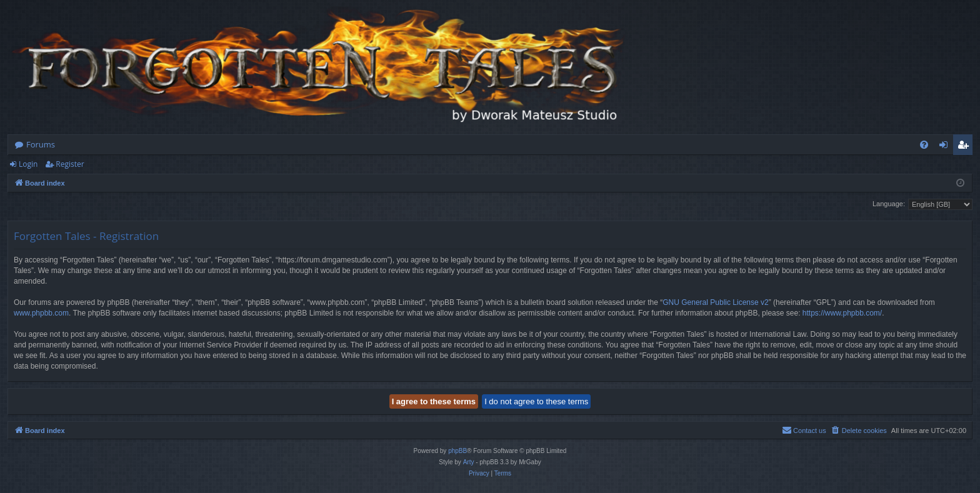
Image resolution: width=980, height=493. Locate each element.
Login (28, 164)
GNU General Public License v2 (715, 302)
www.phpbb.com (41, 313)
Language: (889, 204)
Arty (469, 462)
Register (70, 164)
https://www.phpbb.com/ (842, 313)
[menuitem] (924, 145)
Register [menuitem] (966, 147)
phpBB (457, 451)
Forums (41, 144)
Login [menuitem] (946, 147)
